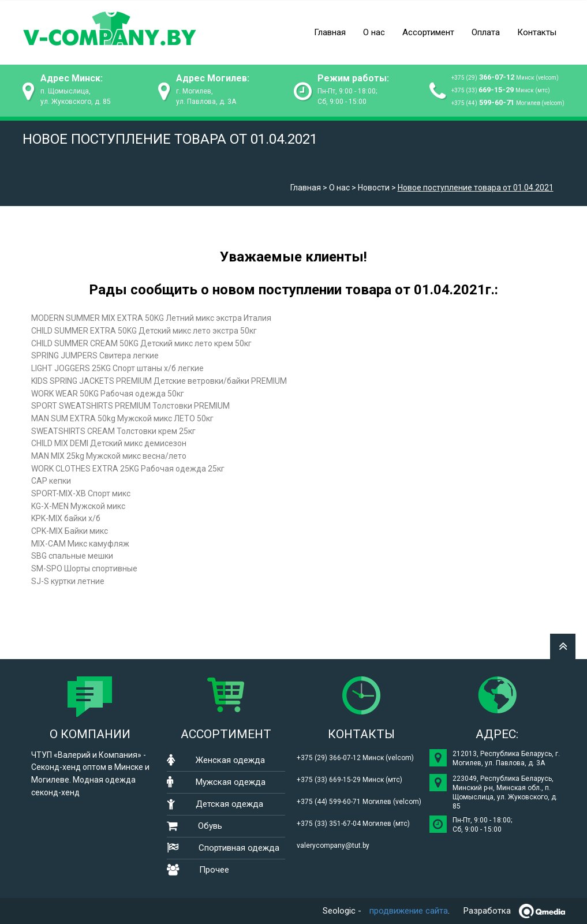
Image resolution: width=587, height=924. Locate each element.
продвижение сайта (409, 911)
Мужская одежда (231, 782)
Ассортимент (428, 32)
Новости (374, 188)
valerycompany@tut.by (333, 846)
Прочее (214, 870)
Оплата (486, 32)
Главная (330, 32)
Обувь (210, 826)
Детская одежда (229, 804)
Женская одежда (230, 760)
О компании (90, 734)
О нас (374, 32)
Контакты (537, 32)
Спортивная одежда (239, 848)
